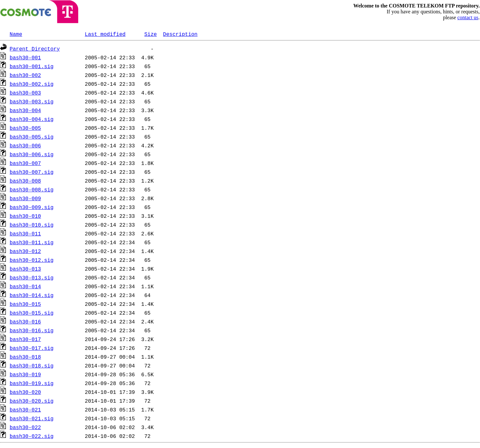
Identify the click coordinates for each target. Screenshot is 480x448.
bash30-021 (25, 410)
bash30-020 (25, 392)
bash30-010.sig (32, 225)
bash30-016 (25, 321)
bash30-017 (25, 339)
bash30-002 (25, 75)
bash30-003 (25, 93)
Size (150, 34)
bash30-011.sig (32, 242)
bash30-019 (25, 374)
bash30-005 (25, 128)
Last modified (105, 34)
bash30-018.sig (32, 366)
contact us (468, 17)
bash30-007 (25, 163)
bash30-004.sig (32, 119)
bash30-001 (25, 57)
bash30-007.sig (32, 172)
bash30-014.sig (32, 295)
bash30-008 (25, 181)
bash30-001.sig (32, 66)
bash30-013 (25, 269)
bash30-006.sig (32, 154)
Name (16, 34)
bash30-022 (25, 427)
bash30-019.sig (32, 383)
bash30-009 (25, 198)
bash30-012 (25, 251)
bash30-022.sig (32, 436)
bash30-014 (25, 286)
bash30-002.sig (32, 84)
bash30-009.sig (32, 207)
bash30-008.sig (32, 189)
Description (180, 34)
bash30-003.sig (32, 101)
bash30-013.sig (32, 277)
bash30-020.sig (32, 401)
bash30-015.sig (32, 313)
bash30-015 (25, 304)
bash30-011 (25, 233)
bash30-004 (25, 110)
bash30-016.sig (32, 330)
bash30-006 (25, 145)
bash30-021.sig (32, 418)
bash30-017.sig (32, 348)
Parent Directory (35, 49)
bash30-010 (25, 216)
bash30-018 (25, 357)
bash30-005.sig (32, 137)
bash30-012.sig (32, 260)
